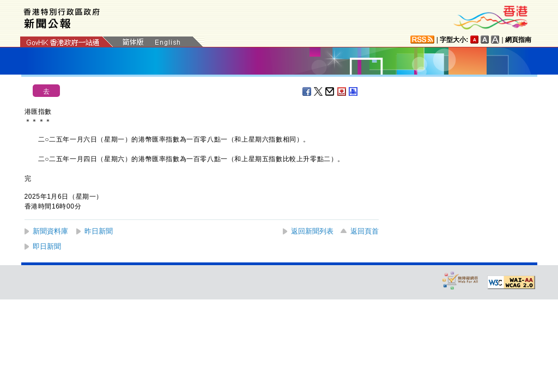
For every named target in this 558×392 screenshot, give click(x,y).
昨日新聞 (99, 231)
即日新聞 (47, 246)
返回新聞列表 (312, 231)
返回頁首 (365, 231)
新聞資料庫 (50, 231)
